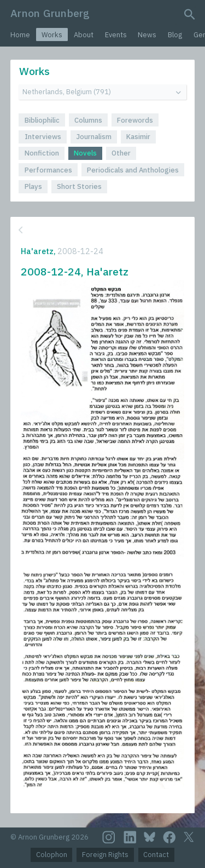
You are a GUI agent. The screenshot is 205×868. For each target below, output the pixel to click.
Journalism (94, 137)
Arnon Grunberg (50, 13)
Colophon (52, 855)
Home (20, 35)
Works (52, 35)
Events (116, 35)
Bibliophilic (42, 120)
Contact (156, 855)
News (147, 35)
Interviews (43, 137)
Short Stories (79, 186)
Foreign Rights (105, 855)
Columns (88, 120)
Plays (33, 186)
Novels (85, 153)
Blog (175, 35)
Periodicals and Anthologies (133, 170)
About (84, 35)
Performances (48, 170)
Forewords (135, 120)
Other (121, 153)
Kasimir (138, 137)
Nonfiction (42, 153)
